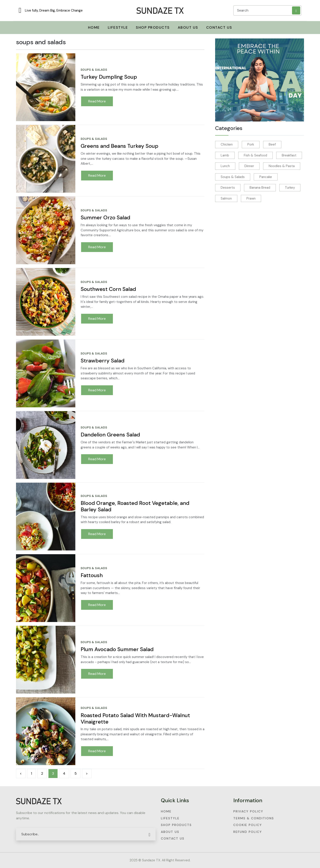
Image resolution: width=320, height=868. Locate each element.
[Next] (87, 774)
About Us (188, 27)
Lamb (225, 155)
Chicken (227, 144)
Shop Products (176, 825)
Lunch (225, 166)
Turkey (290, 188)
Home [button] (94, 27)
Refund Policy (248, 832)
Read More (97, 101)
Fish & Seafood (255, 155)
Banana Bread (260, 188)
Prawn (251, 198)
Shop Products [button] (153, 27)
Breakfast (289, 155)
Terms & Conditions (254, 818)
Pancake (266, 177)
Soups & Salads (233, 177)
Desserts (228, 188)
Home (166, 811)
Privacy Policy (248, 811)
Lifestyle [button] (118, 27)
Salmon (226, 198)
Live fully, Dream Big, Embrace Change (54, 10)
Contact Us (219, 27)
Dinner (249, 166)
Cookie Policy (248, 825)
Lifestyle (170, 818)
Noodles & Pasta (282, 166)
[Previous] (21, 774)
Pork (251, 144)
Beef (272, 144)
